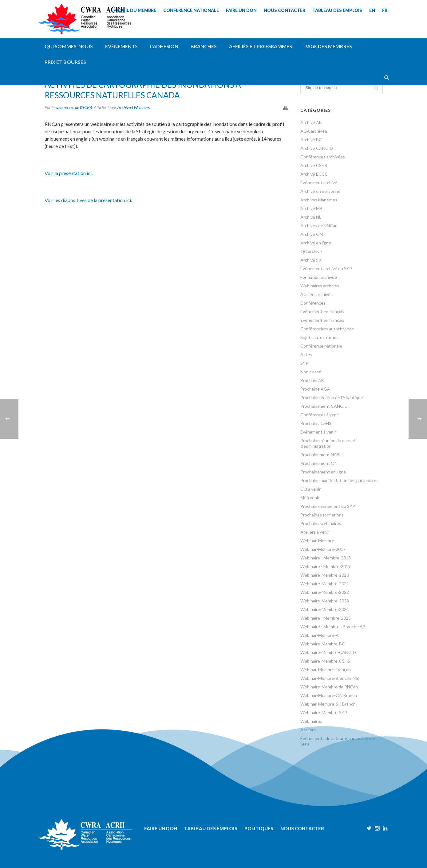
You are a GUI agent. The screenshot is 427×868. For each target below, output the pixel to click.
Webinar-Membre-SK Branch (328, 704)
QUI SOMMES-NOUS (69, 46)
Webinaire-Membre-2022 (325, 592)
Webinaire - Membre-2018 (326, 558)
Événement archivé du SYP (326, 269)
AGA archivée (314, 131)
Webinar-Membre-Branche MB (330, 678)
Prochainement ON (319, 463)
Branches (204, 46)
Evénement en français (322, 311)
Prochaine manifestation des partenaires (339, 480)
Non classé (311, 372)
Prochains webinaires (321, 523)
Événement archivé (319, 183)
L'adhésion (164, 46)
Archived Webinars (134, 107)
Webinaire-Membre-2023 (325, 601)
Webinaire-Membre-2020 (325, 575)
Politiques (259, 828)
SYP (304, 363)
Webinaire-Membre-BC (323, 644)
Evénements (121, 46)
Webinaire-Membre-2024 (325, 609)
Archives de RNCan (319, 226)
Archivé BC (311, 140)
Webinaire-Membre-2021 (325, 584)
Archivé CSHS (314, 165)
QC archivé (311, 251)
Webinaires (311, 721)
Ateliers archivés (316, 294)
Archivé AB (311, 122)
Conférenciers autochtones (327, 329)
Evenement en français (322, 320)
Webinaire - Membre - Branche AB (333, 627)
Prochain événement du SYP (328, 506)
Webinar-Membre (317, 541)
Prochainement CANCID (324, 406)
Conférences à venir (320, 415)
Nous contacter (302, 828)
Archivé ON (312, 234)
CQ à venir (310, 489)
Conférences (313, 303)
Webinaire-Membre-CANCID (328, 652)
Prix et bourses (65, 62)
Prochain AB (312, 380)
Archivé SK (311, 260)
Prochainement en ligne (323, 472)
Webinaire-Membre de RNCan (329, 687)
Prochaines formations (322, 515)
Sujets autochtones (319, 337)
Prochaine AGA (315, 389)
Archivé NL (311, 217)
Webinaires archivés (320, 286)
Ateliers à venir (315, 532)
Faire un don (161, 828)
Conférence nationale (321, 346)
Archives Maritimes (319, 200)
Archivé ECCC (314, 174)
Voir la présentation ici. (69, 173)
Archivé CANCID (317, 148)
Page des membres (328, 46)
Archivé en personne (320, 191)
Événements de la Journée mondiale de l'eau (338, 741)
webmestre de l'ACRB (74, 107)
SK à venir (310, 498)
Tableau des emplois (211, 828)
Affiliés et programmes (261, 46)
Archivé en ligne (316, 243)
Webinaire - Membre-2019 (326, 566)
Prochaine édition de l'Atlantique (332, 397)
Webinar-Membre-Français (326, 669)
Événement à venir (318, 432)
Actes (306, 354)
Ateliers (308, 730)
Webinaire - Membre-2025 (326, 618)
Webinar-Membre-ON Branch (329, 695)
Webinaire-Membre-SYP (324, 712)
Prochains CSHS (316, 423)
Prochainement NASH (321, 455)
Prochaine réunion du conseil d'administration (328, 443)
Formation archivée (319, 277)
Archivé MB (311, 208)
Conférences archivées (323, 157)
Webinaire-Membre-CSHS (325, 661)
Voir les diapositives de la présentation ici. (88, 200)
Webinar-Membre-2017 (323, 549)
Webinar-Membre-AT (321, 635)
